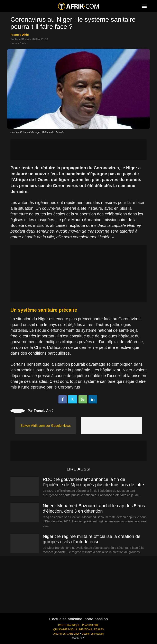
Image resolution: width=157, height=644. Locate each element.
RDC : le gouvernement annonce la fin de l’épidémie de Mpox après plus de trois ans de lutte (93, 482)
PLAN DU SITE (90, 625)
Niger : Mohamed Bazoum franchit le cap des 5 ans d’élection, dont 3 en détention (94, 508)
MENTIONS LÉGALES (91, 629)
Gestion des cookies (93, 634)
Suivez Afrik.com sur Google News (45, 426)
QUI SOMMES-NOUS (65, 629)
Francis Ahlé (20, 35)
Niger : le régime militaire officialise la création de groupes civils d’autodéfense (92, 539)
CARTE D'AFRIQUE (69, 625)
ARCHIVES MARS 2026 (66, 634)
